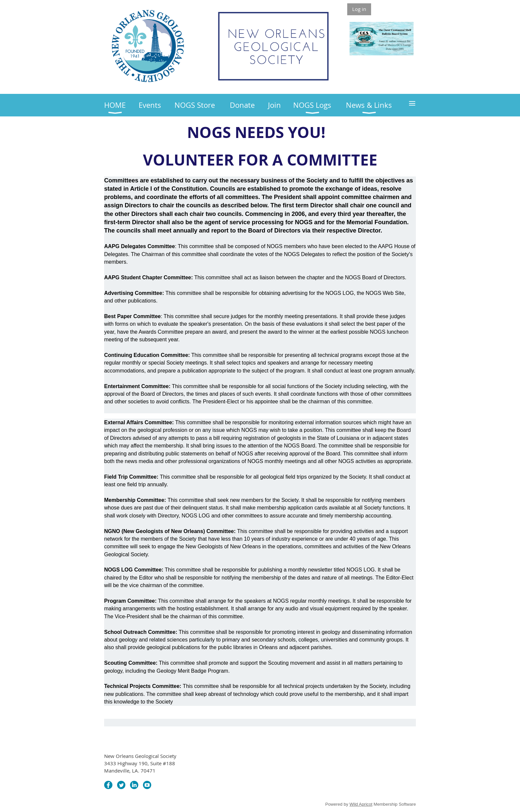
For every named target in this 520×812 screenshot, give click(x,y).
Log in (359, 9)
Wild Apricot (361, 804)
